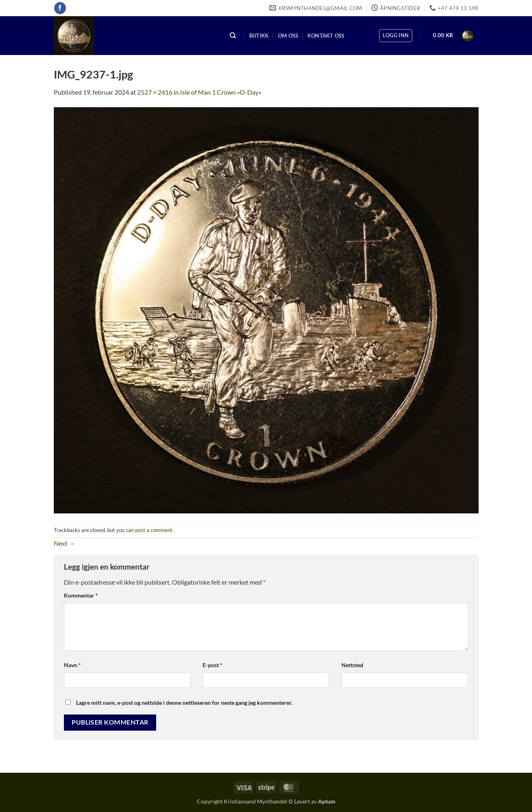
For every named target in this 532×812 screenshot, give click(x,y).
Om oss (288, 36)
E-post (213, 665)
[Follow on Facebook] (60, 8)
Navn (72, 665)
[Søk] (233, 36)
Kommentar (81, 595)
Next (65, 543)
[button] (396, 36)
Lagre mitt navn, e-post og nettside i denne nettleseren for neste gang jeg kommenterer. (184, 703)
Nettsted (352, 665)
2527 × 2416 (155, 92)
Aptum (327, 801)
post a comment (154, 530)
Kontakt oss (326, 36)
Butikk (259, 36)
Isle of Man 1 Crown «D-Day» (221, 92)
